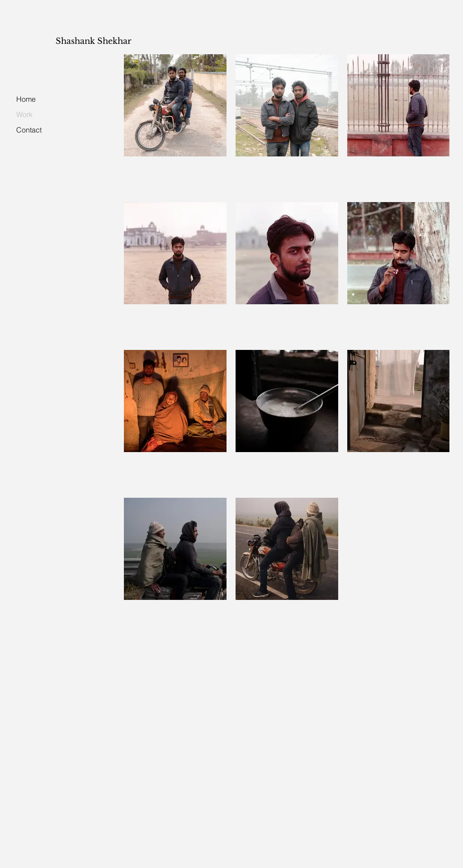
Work (24, 114)
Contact (29, 130)
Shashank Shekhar (94, 41)
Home (26, 99)
